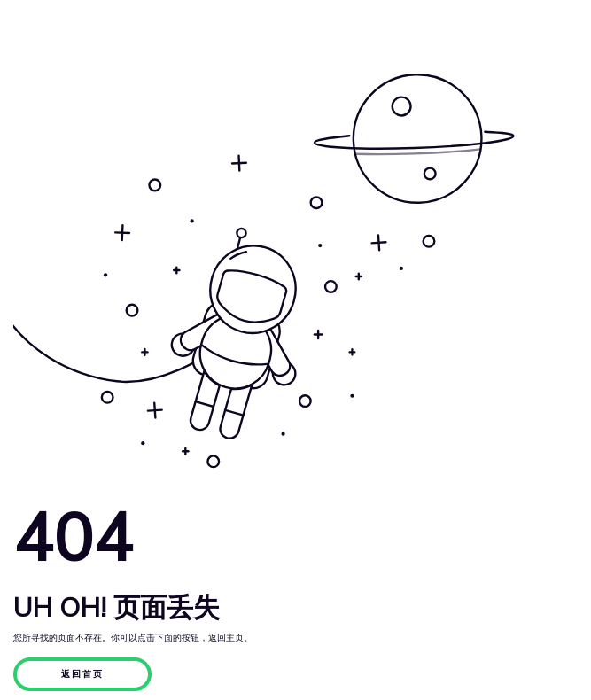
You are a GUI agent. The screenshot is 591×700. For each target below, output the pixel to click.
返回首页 (82, 674)
